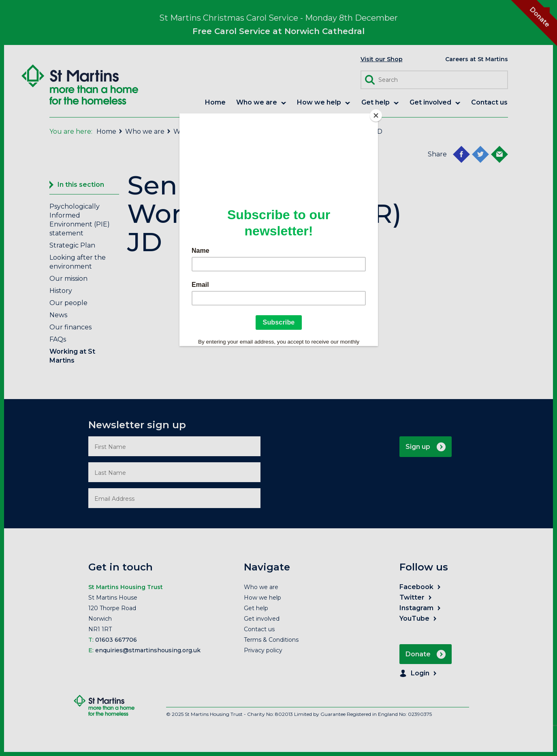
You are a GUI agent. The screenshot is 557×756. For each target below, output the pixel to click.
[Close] (376, 115)
